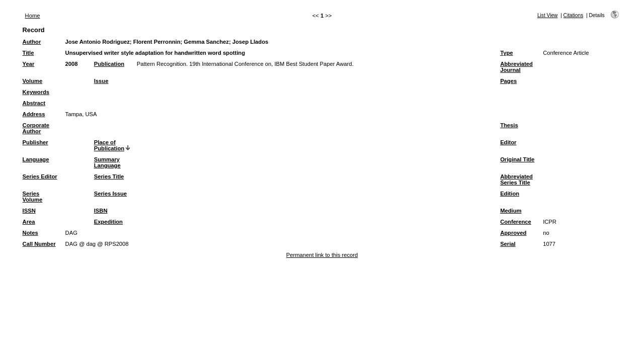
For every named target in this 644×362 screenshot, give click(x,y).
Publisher (35, 142)
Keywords (36, 92)
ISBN (101, 211)
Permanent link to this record (322, 255)
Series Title (109, 176)
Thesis (509, 125)
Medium (511, 211)
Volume (33, 81)
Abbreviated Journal (516, 67)
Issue (101, 81)
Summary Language (107, 162)
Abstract (34, 103)
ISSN (29, 211)
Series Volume (33, 197)
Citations (574, 15)
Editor (508, 142)
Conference (516, 222)
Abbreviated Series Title (516, 179)
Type (506, 53)
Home (33, 16)
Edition (510, 194)
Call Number (39, 244)
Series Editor (40, 176)
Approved (513, 233)
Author (32, 42)
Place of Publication (109, 145)
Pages (508, 81)
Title (28, 53)
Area (29, 222)
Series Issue (110, 194)
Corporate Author (36, 128)
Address (34, 114)
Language (36, 159)
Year (29, 64)
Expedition (108, 222)
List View (548, 15)
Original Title (517, 159)
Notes (30, 233)
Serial (508, 244)
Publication (109, 64)
